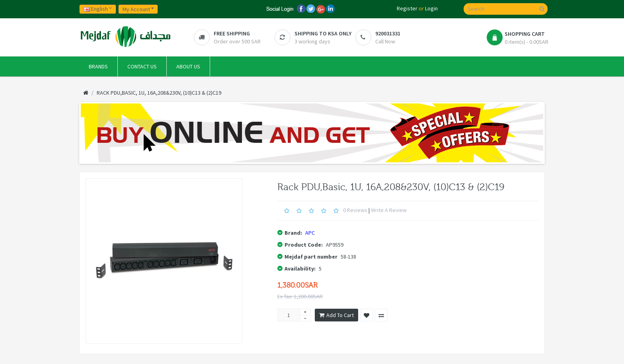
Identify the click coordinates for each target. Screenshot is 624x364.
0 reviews (355, 210)
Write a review (389, 210)
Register (407, 8)
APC (310, 233)
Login (431, 8)
